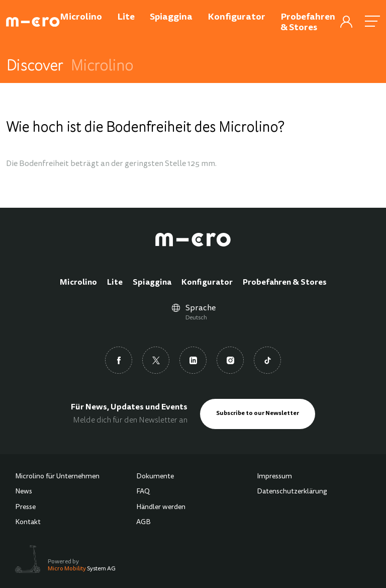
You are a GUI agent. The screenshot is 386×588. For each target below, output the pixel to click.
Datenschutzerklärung (292, 492)
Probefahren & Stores (285, 283)
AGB (143, 523)
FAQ (143, 492)
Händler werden (161, 508)
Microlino (78, 283)
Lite (115, 283)
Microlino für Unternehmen (57, 477)
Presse (25, 508)
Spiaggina (152, 283)
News (24, 492)
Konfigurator (207, 283)
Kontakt (28, 523)
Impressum (274, 477)
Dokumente (155, 477)
